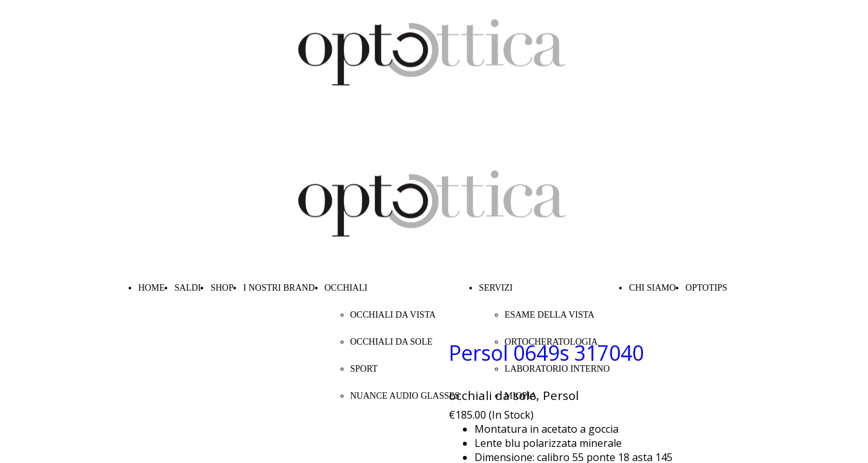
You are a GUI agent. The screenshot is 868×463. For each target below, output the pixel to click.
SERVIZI (496, 288)
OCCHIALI (346, 288)
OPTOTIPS (706, 288)
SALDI (187, 288)
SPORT (364, 369)
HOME (151, 288)
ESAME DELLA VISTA (549, 315)
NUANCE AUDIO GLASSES (405, 396)
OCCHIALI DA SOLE (392, 342)
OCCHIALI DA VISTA (393, 315)
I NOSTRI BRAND (279, 288)
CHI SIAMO (652, 288)
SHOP (222, 288)
